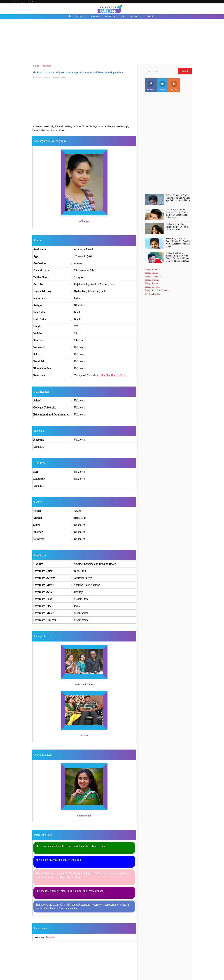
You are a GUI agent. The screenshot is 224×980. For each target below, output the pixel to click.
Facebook (151, 86)
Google (50, 937)
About (4, 2)
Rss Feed (174, 86)
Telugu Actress (151, 273)
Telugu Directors (152, 287)
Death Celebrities (153, 294)
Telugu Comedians (153, 276)
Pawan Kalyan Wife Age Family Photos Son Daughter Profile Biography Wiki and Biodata (178, 243)
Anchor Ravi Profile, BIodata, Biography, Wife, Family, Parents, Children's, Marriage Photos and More (177, 257)
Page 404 (30, 2)
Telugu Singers (152, 283)
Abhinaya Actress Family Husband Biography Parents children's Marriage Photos (78, 72)
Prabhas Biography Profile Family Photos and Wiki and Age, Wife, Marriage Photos (178, 198)
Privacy (21, 2)
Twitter (163, 86)
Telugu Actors (151, 269)
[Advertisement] (112, 42)
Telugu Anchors (152, 280)
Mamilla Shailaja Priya (113, 375)
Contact (12, 2)
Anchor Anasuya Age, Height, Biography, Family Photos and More (177, 227)
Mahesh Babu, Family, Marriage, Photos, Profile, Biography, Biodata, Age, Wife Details (177, 214)
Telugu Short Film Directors (157, 290)
